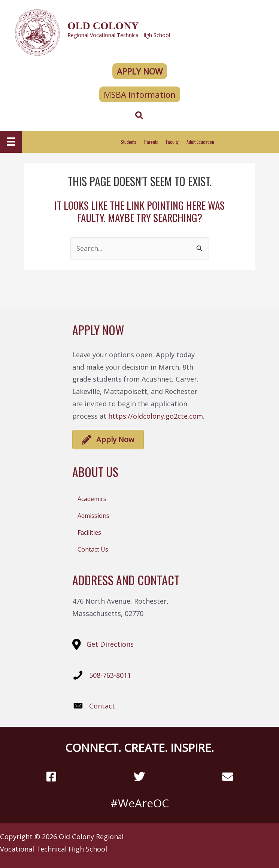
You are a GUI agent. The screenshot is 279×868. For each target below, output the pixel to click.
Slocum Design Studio (227, 837)
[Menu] (11, 142)
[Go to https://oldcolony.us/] (139, 32)
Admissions (93, 516)
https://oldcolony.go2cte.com (156, 416)
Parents (151, 142)
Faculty (172, 142)
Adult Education (200, 142)
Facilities (89, 532)
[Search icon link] (139, 116)
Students (128, 142)
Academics (92, 499)
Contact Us (93, 549)
